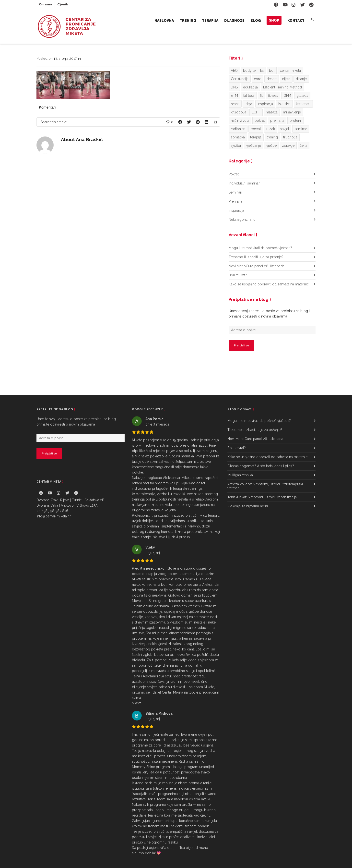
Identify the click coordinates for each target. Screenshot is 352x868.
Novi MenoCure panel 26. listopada (257, 266)
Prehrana (235, 201)
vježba (236, 146)
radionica (238, 129)
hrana (235, 104)
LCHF (256, 112)
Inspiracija (236, 210)
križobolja (239, 112)
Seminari (235, 192)
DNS (234, 87)
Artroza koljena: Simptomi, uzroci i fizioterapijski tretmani (265, 486)
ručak (271, 129)
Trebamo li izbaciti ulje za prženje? (256, 257)
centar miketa (290, 71)
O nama (46, 4)
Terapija (210, 21)
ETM (234, 96)
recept (256, 129)
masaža (272, 112)
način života (240, 121)
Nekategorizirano (242, 220)
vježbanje (254, 146)
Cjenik (63, 4)
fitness (273, 96)
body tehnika (253, 71)
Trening (188, 21)
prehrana (277, 121)
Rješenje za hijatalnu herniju (249, 506)
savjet (285, 129)
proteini (296, 121)
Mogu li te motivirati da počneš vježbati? (260, 248)
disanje (301, 79)
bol (272, 71)
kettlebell (303, 104)
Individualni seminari (245, 183)
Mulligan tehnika (240, 475)
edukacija (250, 87)
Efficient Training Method (282, 87)
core (258, 79)
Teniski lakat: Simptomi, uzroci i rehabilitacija (262, 497)
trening (272, 137)
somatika (238, 137)
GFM (287, 96)
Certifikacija (240, 79)
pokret (260, 121)
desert (272, 79)
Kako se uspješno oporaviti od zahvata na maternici (269, 284)
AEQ (234, 71)
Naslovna (164, 21)
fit (261, 96)
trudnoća (290, 137)
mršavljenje (292, 112)
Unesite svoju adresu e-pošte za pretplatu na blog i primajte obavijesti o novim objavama (269, 314)
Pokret (234, 174)
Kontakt (296, 21)
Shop (274, 20)
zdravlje (288, 146)
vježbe (271, 146)
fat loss (249, 96)
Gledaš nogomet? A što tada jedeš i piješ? (261, 466)
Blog (256, 21)
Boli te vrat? (238, 275)
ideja (248, 104)
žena (304, 146)
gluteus (302, 96)
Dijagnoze (234, 21)
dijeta (286, 79)
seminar (301, 129)
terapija (256, 137)
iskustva (284, 104)
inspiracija (265, 104)
